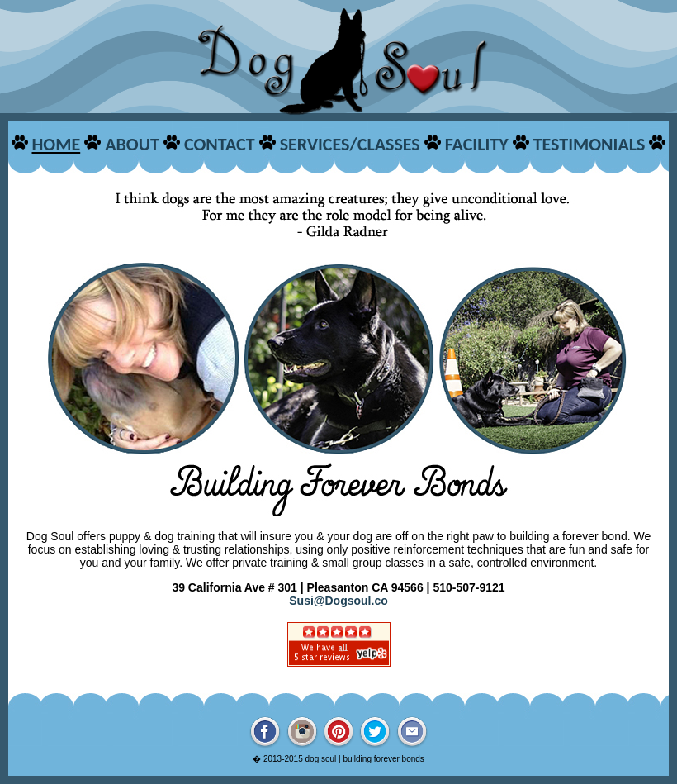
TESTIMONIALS (589, 144)
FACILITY (477, 144)
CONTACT (220, 144)
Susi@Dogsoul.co (338, 601)
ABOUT (132, 144)
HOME (56, 144)
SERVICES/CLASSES (350, 144)
